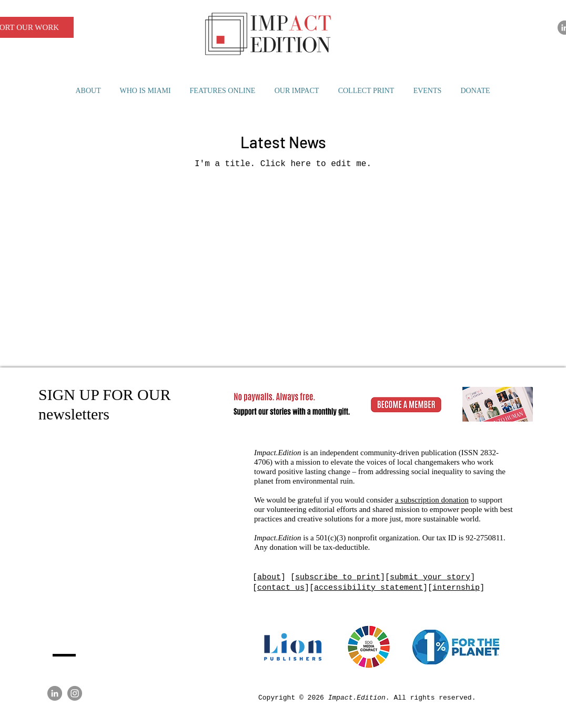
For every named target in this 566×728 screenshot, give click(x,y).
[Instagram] (75, 693)
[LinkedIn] (55, 693)
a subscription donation (432, 500)
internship (456, 588)
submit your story (430, 577)
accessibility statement (368, 588)
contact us (281, 588)
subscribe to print (338, 577)
